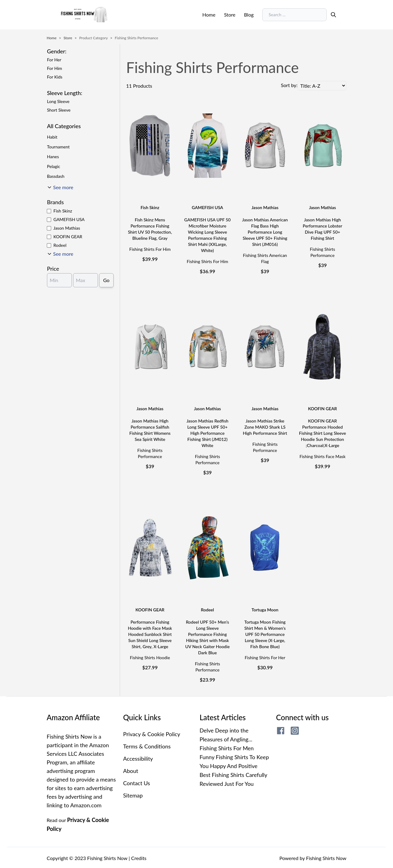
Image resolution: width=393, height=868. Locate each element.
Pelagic (54, 166)
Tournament (58, 147)
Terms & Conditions (147, 746)
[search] (333, 15)
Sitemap (133, 795)
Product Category (93, 38)
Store (230, 15)
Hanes (53, 157)
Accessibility (138, 759)
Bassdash (56, 176)
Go (106, 280)
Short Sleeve (59, 110)
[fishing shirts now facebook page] (281, 731)
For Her (54, 60)
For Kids (55, 77)
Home (209, 15)
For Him (54, 68)
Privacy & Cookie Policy (152, 734)
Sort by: (289, 85)
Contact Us (137, 783)
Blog (249, 15)
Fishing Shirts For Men (227, 748)
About (131, 771)
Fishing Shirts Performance (136, 38)
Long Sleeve (58, 101)
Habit (52, 137)
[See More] (60, 254)
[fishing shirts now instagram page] (295, 731)
